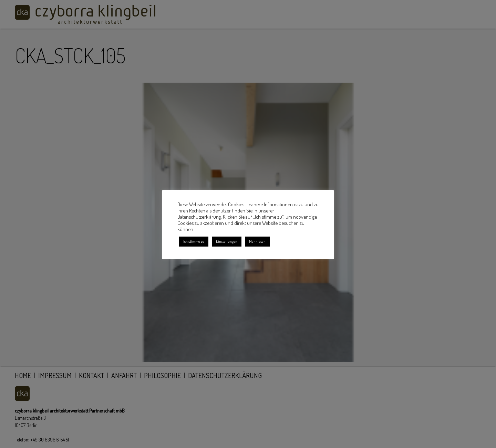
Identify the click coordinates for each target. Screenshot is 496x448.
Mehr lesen (257, 241)
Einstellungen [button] (227, 241)
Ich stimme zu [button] (194, 241)
